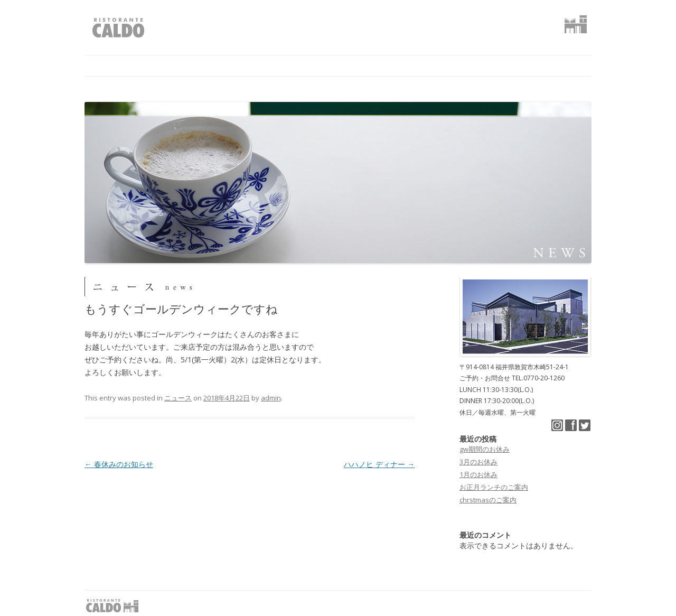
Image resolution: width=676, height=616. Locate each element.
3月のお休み (478, 462)
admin (271, 398)
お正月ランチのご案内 (494, 487)
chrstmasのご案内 (488, 500)
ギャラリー (356, 66)
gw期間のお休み (485, 449)
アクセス (420, 66)
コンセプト (219, 66)
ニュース (155, 66)
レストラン (287, 66)
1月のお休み (478, 474)
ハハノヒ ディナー (379, 464)
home (99, 66)
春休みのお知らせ (119, 464)
